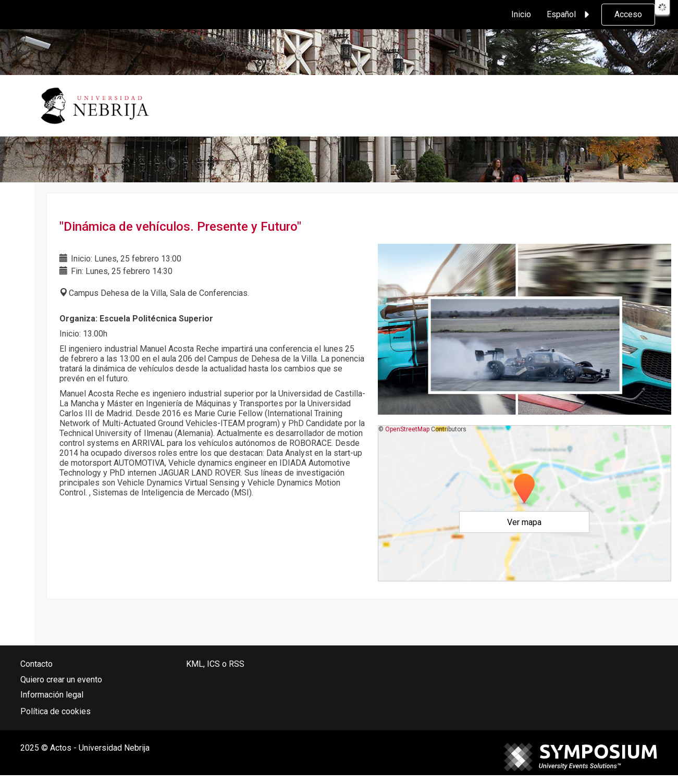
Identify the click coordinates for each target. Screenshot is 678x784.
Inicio (521, 14)
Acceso (628, 14)
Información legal (52, 695)
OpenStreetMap (407, 429)
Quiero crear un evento (61, 680)
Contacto (36, 664)
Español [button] (570, 15)
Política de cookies (56, 711)
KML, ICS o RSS (215, 664)
